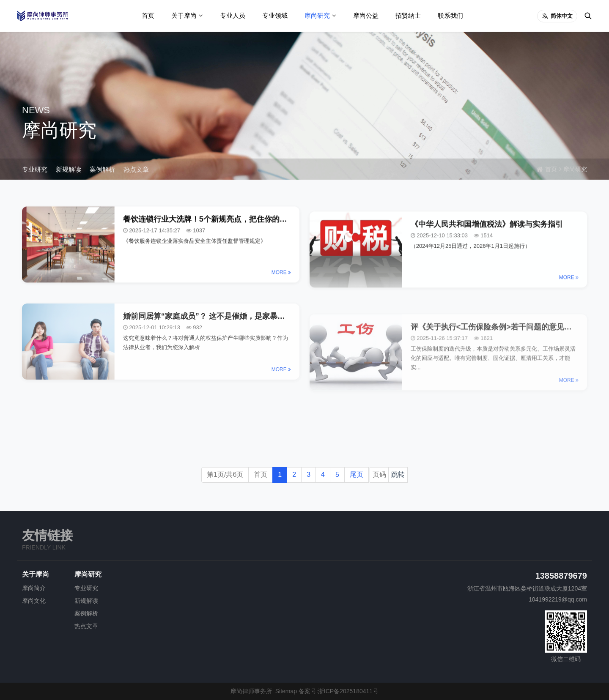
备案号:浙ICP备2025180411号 (339, 691)
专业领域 (275, 15)
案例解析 (102, 169)
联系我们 (450, 15)
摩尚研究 (317, 15)
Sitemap (286, 691)
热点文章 (136, 169)
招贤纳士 (408, 15)
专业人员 (233, 15)
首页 (148, 15)
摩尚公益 (366, 15)
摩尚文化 (34, 601)
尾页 (357, 474)
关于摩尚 (184, 15)
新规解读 (69, 169)
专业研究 (35, 169)
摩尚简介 (34, 588)
